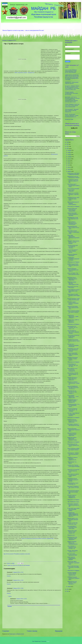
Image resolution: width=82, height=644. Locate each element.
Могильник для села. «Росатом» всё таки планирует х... (72, 392)
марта (69, 169)
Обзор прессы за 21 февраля (73, 500)
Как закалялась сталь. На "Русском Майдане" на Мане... (73, 374)
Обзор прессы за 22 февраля (73, 442)
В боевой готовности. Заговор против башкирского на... (72, 496)
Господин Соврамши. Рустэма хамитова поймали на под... (72, 574)
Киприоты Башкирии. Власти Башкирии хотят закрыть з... (73, 270)
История (20, 565)
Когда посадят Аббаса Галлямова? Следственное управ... (74, 563)
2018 (68, 142)
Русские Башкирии (26, 565)
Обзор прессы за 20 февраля (73, 570)
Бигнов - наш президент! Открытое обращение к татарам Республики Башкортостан (72, 115)
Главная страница (32, 631)
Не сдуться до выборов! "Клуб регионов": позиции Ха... (74, 383)
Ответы (10, 596)
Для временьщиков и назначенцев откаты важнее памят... (72, 527)
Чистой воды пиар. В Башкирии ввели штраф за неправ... (74, 185)
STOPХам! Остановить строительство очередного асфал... (74, 578)
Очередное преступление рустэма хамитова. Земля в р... (74, 341)
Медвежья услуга (71, 535)
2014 (68, 149)
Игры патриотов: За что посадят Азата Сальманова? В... (72, 370)
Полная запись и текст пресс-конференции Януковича (74, 174)
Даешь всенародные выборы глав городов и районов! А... (73, 450)
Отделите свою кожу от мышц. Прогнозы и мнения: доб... (72, 379)
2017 (68, 144)
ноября (69, 152)
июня (69, 163)
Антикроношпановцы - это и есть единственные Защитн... (74, 405)
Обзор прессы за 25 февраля (73, 362)
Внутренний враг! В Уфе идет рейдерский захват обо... (73, 219)
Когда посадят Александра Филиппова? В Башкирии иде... (73, 567)
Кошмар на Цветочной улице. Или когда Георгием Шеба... (72, 210)
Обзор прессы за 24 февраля (73, 418)
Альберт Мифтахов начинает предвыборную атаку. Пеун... (74, 291)
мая (69, 165)
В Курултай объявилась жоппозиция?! (72, 255)
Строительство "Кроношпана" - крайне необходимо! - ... (73, 316)
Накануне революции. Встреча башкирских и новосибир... (73, 214)
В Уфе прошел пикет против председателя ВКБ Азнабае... (73, 509)
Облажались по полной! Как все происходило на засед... (73, 471)
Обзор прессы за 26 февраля (73, 324)
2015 (68, 146)
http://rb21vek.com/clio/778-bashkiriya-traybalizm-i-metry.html (17, 554)
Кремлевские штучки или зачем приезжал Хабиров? (73, 177)
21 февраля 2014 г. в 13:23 (18, 572)
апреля (69, 167)
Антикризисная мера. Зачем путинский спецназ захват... (73, 199)
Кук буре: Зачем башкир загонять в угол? (73, 551)
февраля (70, 171)
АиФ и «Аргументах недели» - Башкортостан (24, 73)
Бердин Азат (10, 565)
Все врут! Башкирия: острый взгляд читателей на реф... (74, 299)
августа (69, 159)
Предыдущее (59, 631)
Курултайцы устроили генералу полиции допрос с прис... (73, 232)
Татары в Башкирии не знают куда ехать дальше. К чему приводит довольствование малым (72, 106)
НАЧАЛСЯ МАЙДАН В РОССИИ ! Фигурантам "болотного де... (73, 388)
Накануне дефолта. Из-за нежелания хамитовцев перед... (73, 520)
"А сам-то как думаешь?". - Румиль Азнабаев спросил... (73, 251)
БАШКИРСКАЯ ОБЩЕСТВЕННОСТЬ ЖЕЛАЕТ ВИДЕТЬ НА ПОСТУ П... (73, 515)
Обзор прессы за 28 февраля (73, 206)
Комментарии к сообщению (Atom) (17, 634)
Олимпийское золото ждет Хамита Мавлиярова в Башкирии (73, 350)
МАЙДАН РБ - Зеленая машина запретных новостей (72, 83)
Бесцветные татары (69, 119)
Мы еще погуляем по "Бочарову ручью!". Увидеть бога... (72, 434)
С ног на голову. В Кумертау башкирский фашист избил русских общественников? (71, 71)
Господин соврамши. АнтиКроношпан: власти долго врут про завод (72, 93)
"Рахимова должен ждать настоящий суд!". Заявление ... (73, 247)
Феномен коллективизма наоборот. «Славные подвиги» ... (73, 359)
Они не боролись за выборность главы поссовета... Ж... (72, 547)
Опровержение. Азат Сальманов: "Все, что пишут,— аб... (73, 327)
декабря (70, 150)
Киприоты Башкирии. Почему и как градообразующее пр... (73, 543)
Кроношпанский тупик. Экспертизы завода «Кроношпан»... (72, 538)
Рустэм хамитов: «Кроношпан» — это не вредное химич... (73, 396)
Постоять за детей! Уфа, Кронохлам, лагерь (73, 523)
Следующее (6, 631)
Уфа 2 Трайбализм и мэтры (73, 502)
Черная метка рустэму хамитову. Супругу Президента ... (72, 583)
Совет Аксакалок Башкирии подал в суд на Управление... (73, 190)
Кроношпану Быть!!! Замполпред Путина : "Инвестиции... (72, 279)
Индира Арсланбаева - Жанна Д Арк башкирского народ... (72, 439)
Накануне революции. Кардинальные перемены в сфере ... (74, 430)
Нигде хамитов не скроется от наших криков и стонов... (73, 475)
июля (69, 161)
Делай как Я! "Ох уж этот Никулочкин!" (73, 287)
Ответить (9, 576)
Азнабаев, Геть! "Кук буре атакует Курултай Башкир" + (74, 466)
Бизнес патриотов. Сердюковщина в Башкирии (72, 558)
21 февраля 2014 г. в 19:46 (18, 588)
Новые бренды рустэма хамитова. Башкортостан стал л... (73, 445)
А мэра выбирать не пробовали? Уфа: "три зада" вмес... (73, 365)
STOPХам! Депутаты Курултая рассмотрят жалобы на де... (72, 421)
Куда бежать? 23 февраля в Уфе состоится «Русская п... (73, 487)
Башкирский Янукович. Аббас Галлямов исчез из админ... (73, 228)
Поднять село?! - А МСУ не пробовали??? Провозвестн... (73, 321)
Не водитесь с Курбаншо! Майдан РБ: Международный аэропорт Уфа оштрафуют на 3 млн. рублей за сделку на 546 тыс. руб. (72, 88)
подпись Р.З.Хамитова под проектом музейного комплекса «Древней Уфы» (38, 538)
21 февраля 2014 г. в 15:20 (18, 580)
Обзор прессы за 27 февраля (73, 262)
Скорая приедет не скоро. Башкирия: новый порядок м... (74, 295)
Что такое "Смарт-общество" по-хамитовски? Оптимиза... (74, 414)
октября (70, 155)
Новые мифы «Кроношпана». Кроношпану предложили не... (73, 237)
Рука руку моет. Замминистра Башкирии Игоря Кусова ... (73, 345)
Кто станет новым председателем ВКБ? (72, 554)
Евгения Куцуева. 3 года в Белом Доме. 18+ (73, 484)
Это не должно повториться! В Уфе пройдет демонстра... (73, 336)
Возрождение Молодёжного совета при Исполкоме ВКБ (73, 492)
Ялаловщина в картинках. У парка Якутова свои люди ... (73, 425)
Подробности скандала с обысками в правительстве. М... (73, 459)
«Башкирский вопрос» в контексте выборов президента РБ (73, 401)
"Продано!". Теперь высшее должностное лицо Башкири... (73, 242)
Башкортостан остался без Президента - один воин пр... (73, 194)
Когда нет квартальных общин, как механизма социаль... (73, 354)
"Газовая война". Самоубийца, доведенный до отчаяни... (73, 259)
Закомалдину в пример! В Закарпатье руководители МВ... (73, 505)
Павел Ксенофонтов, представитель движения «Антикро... (73, 332)
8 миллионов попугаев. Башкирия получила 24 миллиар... (73, 480)
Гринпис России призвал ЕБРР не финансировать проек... (73, 308)
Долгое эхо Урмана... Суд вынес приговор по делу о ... (73, 274)
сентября (70, 157)
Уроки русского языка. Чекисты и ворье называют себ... (72, 532)
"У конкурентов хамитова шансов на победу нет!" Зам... (73, 181)
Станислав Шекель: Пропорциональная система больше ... (72, 223)
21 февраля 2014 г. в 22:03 (21, 599)
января (69, 587)
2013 (68, 589)
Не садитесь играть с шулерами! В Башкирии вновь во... (73, 303)
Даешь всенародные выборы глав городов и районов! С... (73, 312)
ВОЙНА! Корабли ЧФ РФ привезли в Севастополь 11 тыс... (73, 265)
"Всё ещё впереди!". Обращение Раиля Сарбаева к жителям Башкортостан (72, 111)
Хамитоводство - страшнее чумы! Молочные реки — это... (73, 454)
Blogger (48, 641)
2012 (68, 591)
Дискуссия (15, 565)
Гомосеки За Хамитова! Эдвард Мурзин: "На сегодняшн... (72, 410)
